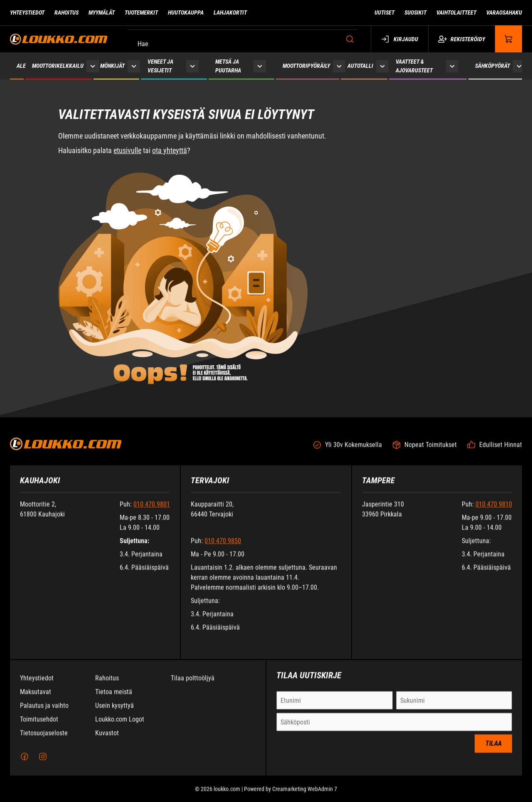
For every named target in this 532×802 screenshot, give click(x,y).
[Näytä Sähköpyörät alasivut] (519, 66)
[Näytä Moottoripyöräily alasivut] (339, 66)
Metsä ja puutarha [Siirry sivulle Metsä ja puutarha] (228, 66)
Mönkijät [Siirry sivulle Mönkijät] (112, 66)
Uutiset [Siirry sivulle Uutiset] (384, 12)
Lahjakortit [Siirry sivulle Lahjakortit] (230, 12)
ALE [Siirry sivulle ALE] (21, 66)
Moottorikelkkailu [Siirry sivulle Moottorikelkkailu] (58, 66)
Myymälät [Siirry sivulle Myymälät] (102, 12)
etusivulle (127, 150)
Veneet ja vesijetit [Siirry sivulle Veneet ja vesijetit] (160, 66)
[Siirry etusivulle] (59, 39)
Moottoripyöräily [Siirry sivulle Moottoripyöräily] (306, 66)
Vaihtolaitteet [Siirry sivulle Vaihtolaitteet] (456, 12)
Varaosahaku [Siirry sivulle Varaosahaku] (504, 12)
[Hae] (244, 39)
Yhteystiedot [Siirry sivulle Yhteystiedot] (27, 12)
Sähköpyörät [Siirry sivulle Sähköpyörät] (493, 66)
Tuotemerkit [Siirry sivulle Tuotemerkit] (141, 12)
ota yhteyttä (170, 150)
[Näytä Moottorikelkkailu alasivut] (93, 66)
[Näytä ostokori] (509, 39)
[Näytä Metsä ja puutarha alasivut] (260, 66)
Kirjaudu (400, 39)
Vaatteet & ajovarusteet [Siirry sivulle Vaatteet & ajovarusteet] (414, 66)
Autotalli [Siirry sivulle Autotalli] (360, 66)
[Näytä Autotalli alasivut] (382, 66)
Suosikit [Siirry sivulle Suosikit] (415, 12)
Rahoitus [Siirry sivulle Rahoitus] (66, 12)
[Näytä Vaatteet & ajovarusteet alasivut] (452, 66)
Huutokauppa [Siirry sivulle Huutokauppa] (186, 12)
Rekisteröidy (462, 39)
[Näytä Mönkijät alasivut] (134, 66)
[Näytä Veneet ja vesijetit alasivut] (192, 66)
